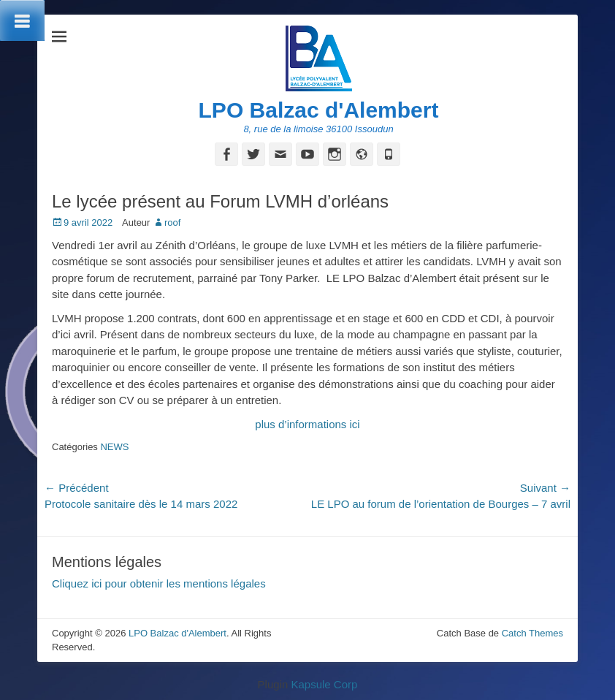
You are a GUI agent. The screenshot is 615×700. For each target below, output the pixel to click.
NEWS (114, 447)
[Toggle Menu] (22, 20)
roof (172, 222)
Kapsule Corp (324, 684)
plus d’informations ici (307, 424)
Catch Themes (532, 633)
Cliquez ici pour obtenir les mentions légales (159, 583)
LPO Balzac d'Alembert (319, 110)
